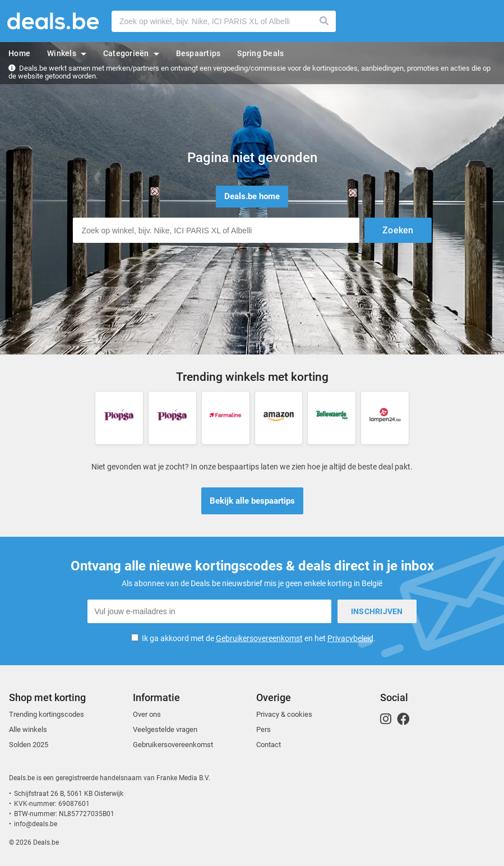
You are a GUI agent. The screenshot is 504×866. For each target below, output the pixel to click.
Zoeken (325, 21)
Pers (263, 729)
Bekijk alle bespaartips (252, 501)
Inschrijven (377, 611)
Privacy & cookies (284, 714)
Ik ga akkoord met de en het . (259, 638)
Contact (269, 745)
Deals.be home (252, 196)
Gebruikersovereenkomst (259, 638)
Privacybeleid (350, 638)
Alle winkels (28, 729)
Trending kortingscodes (47, 714)
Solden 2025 (29, 745)
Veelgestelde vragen (165, 729)
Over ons (147, 714)
